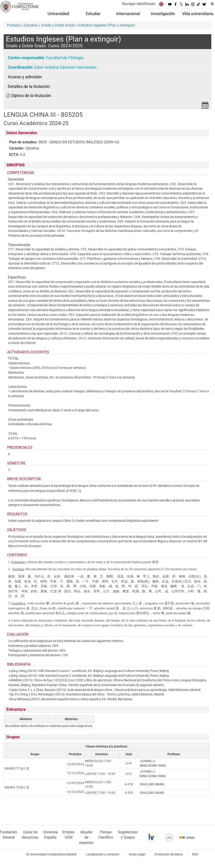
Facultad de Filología (65, 58)
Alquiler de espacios (86, 837)
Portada (13, 25)
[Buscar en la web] (212, 4)
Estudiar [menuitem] (93, 14)
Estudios (31, 25)
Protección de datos (169, 854)
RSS (195, 854)
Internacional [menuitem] (128, 14)
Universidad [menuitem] (58, 14)
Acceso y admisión (25, 77)
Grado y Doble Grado (58, 25)
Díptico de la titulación (31, 96)
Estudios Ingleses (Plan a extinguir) (107, 25)
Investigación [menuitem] (163, 14)
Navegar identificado (139, 4)
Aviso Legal (137, 854)
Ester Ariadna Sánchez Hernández (65, 67)
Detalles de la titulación (29, 87)
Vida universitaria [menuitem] (198, 14)
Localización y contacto (103, 854)
